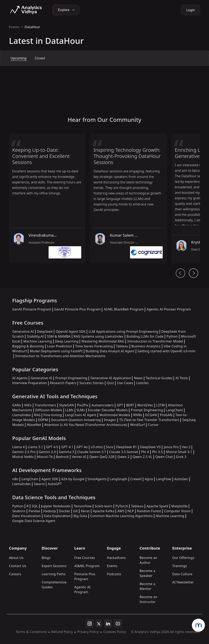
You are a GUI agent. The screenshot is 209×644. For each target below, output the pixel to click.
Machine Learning (38, 341)
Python (172, 336)
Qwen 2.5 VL (142, 457)
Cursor (153, 425)
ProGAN (166, 415)
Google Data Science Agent (34, 521)
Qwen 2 (123, 457)
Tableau (122, 346)
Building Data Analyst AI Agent (110, 351)
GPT (120, 405)
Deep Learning (67, 341)
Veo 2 (186, 447)
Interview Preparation (30, 383)
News (138, 378)
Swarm (39, 484)
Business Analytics (146, 346)
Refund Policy (62, 632)
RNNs (138, 415)
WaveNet (34, 425)
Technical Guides (159, 378)
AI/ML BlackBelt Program (124, 309)
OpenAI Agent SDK (71, 331)
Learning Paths (54, 574)
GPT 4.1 (67, 447)
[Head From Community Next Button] (193, 273)
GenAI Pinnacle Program (32, 309)
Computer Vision (177, 511)
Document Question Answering (76, 420)
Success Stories (92, 383)
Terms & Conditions (31, 632)
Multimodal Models (115, 415)
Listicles (142, 383)
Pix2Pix (83, 405)
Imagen (110, 420)
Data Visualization (27, 516)
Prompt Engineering (71, 378)
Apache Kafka (104, 511)
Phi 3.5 (157, 452)
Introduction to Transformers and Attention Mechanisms (60, 356)
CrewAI (136, 479)
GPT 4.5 (52, 447)
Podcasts (114, 574)
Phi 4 (145, 452)
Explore (66, 10)
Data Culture (182, 574)
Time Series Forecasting (94, 346)
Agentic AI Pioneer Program (169, 309)
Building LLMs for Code (145, 336)
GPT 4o (82, 447)
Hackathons (116, 558)
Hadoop (50, 511)
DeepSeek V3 (150, 447)
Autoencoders (103, 405)
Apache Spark (157, 506)
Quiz (110, 383)
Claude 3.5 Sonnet (124, 452)
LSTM (161, 405)
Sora (110, 447)
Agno (149, 479)
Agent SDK (50, 479)
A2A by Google (73, 479)
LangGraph (118, 479)
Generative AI (23, 331)
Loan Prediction (60, 346)
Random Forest (149, 511)
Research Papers (63, 383)
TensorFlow (83, 506)
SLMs (81, 410)
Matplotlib (179, 506)
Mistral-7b (45, 457)
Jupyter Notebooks (56, 506)
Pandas (34, 511)
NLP (131, 511)
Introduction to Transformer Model (155, 341)
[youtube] (118, 623)
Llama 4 (18, 447)
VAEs (28, 405)
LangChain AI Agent (81, 415)
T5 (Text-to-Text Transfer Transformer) (149, 420)
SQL (35, 506)
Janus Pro (171, 447)
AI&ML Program (87, 566)
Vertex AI (79, 457)
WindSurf (137, 425)
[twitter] (99, 623)
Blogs (46, 558)
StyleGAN (67, 405)
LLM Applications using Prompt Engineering (123, 331)
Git (76, 511)
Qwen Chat (164, 457)
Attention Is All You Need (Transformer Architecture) (86, 425)
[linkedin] (108, 623)
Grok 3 (181, 457)
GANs (17, 405)
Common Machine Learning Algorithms (121, 516)
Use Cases (125, 383)
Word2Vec (145, 405)
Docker (65, 511)
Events (14, 27)
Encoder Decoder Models (108, 410)
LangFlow (164, 479)
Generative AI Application (111, 378)
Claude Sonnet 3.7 (92, 452)
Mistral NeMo (23, 457)
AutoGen (181, 479)
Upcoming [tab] (19, 58)
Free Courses (85, 558)
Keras (85, 511)
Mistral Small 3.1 (179, 452)
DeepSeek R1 (127, 447)
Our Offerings (183, 558)
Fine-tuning (53, 415)
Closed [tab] (40, 58)
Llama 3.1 (35, 447)
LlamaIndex (22, 415)
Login (191, 10)
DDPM (43, 420)
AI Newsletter (183, 582)
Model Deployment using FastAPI (56, 351)
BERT (130, 405)
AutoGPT (55, 484)
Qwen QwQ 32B (102, 457)
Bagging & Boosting (28, 346)
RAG (37, 415)
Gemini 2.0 (47, 452)
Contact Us (18, 566)
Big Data (80, 516)
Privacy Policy (88, 632)
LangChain (174, 410)
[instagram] (90, 623)
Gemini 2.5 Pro (24, 452)
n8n (15, 479)
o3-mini (97, 447)
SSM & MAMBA (59, 336)
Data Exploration (57, 516)
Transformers (45, 405)
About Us (16, 558)
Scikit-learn (104, 506)
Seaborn (19, 511)
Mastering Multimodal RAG (103, 341)
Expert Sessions (54, 566)
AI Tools (182, 378)
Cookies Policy (115, 632)
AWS (121, 511)
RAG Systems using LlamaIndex (99, 336)
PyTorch (122, 506)
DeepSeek (45, 331)
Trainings (180, 566)
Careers (15, 574)
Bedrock (62, 457)
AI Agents (20, 378)
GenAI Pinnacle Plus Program (78, 309)
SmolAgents (97, 479)
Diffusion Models (49, 410)
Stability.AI (35, 336)
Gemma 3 (67, 452)
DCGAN (151, 415)
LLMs (69, 410)
